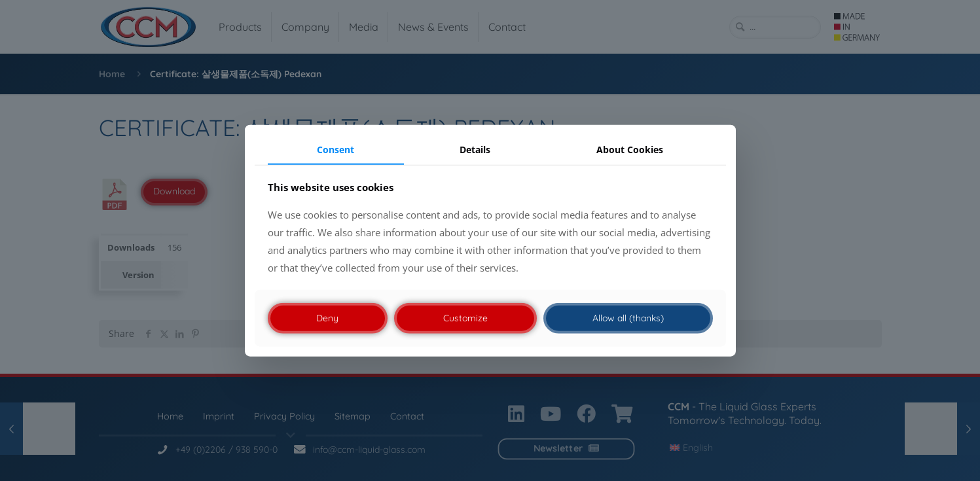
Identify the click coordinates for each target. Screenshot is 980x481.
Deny (327, 318)
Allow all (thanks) (628, 318)
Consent (336, 149)
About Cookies (630, 149)
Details (475, 149)
